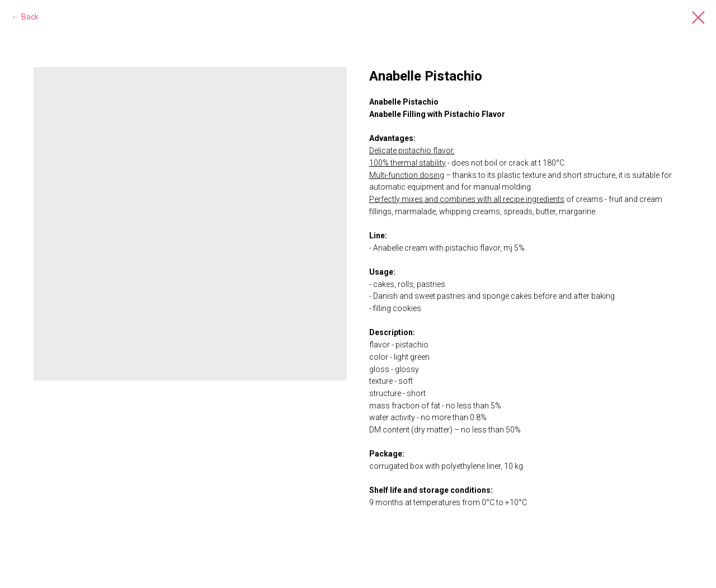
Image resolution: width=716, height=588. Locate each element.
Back (30, 17)
